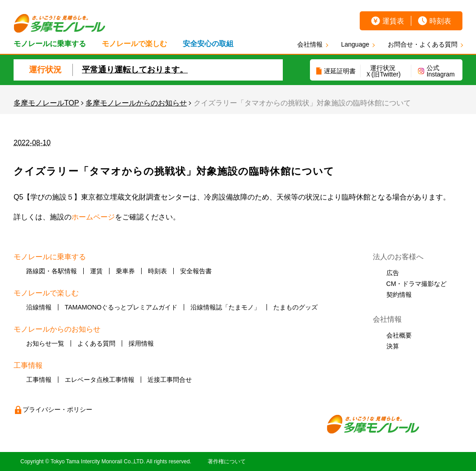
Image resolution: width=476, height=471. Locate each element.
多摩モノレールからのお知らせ (136, 103)
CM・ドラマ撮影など (417, 284)
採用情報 (141, 343)
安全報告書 (196, 271)
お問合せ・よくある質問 (423, 44)
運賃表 (393, 21)
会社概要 (399, 335)
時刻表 (440, 21)
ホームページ (93, 217)
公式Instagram (441, 71)
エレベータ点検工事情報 (100, 380)
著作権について (227, 461)
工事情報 (39, 380)
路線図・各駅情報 (52, 271)
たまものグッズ (295, 307)
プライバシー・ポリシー (57, 409)
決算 (393, 346)
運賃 (96, 271)
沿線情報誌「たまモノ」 (225, 307)
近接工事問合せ (170, 380)
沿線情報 (39, 307)
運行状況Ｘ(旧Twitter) (383, 71)
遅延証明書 (340, 71)
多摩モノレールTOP (46, 103)
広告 (393, 273)
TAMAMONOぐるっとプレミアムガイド (121, 307)
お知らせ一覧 (45, 343)
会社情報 (310, 44)
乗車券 (125, 271)
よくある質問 (96, 343)
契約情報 (399, 295)
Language (355, 44)
